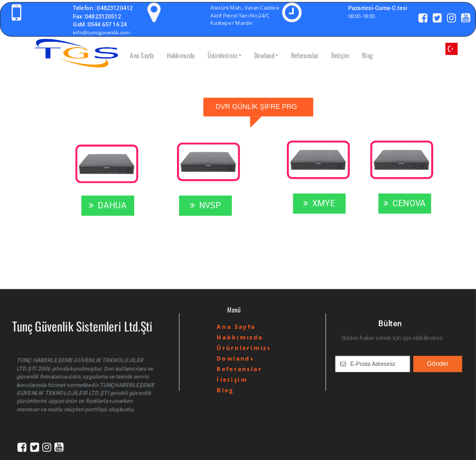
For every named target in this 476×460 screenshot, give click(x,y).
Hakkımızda (181, 55)
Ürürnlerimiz (225, 55)
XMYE (319, 204)
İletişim (340, 55)
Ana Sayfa (142, 55)
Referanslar (305, 55)
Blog (367, 55)
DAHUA (108, 206)
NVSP (206, 206)
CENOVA (404, 204)
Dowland (266, 55)
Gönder (438, 364)
